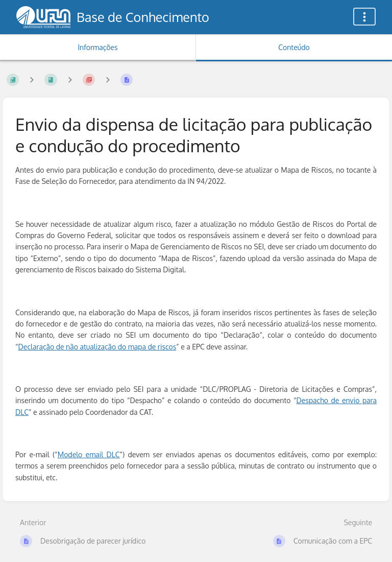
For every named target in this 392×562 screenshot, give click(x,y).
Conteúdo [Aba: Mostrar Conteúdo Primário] (294, 47)
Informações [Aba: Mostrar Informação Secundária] (97, 47)
